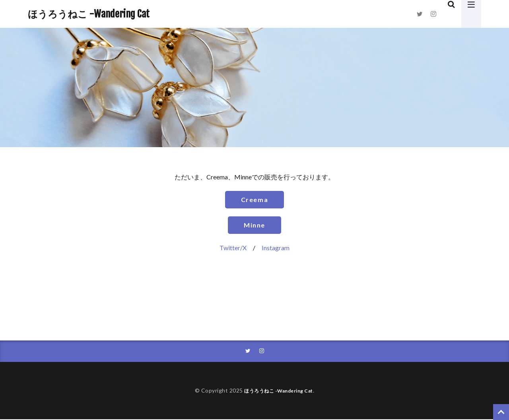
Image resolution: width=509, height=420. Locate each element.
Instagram (276, 248)
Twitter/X (233, 248)
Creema (255, 199)
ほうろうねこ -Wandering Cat (89, 14)
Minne (254, 225)
